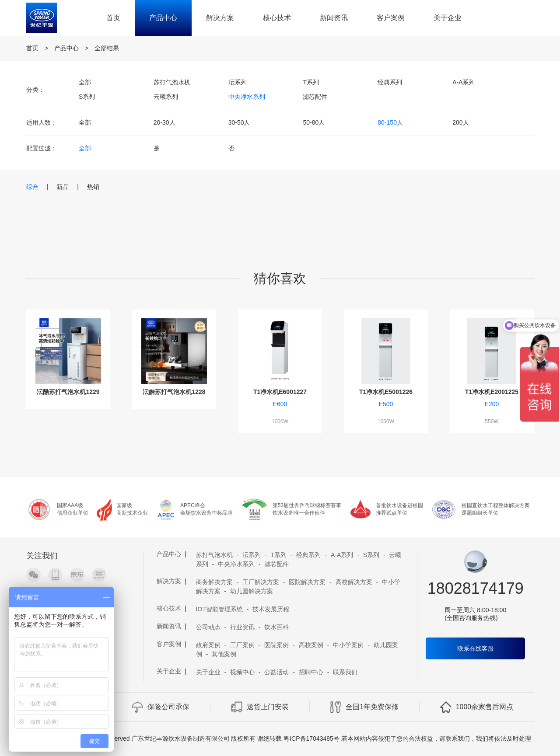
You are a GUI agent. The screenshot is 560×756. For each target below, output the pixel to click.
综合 (32, 187)
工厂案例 (242, 645)
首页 (113, 18)
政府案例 (208, 645)
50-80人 (314, 122)
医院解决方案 (307, 582)
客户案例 (391, 18)
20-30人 (164, 122)
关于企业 (448, 18)
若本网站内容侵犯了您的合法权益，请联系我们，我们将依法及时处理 (436, 739)
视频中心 (242, 672)
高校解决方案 (354, 582)
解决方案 (220, 18)
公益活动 (276, 672)
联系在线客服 (476, 648)
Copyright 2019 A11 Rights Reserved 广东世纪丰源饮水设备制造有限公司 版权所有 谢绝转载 (155, 739)
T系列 (311, 82)
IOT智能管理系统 (219, 609)
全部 (85, 82)
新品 (63, 187)
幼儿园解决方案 (252, 591)
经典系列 (390, 82)
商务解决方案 (214, 582)
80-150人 (390, 122)
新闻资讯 (334, 18)
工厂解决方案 (261, 582)
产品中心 (163, 18)
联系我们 (345, 672)
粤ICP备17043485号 (311, 739)
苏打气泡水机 (172, 82)
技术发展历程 (271, 609)
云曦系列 (166, 97)
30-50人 (239, 122)
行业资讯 (242, 627)
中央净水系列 (247, 97)
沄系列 (238, 82)
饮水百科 (276, 627)
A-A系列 (464, 82)
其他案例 (224, 654)
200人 (460, 122)
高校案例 (311, 645)
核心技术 (277, 18)
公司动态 (208, 627)
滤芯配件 (315, 97)
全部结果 (107, 48)
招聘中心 (311, 672)
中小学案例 (348, 645)
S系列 (87, 97)
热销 (93, 187)
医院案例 (276, 645)
